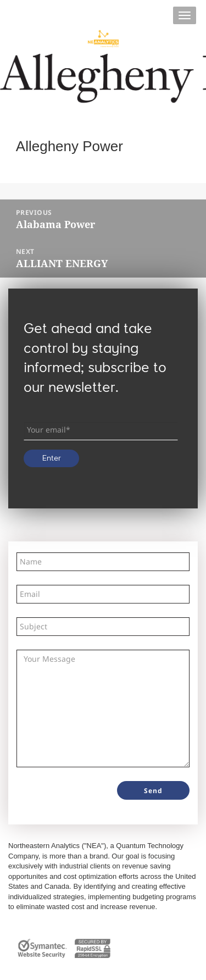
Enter (52, 458)
